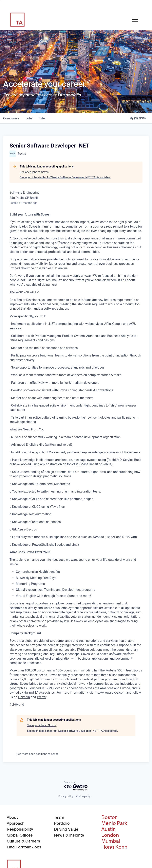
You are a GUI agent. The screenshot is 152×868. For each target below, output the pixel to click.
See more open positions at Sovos (38, 754)
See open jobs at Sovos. (35, 172)
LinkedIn (24, 697)
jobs (29, 118)
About (12, 817)
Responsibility (20, 829)
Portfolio (62, 823)
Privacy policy (66, 796)
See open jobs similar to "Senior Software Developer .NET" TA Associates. (65, 177)
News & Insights (69, 835)
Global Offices (20, 835)
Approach (16, 823)
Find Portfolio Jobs (24, 847)
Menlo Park (114, 823)
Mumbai (111, 841)
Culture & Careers (23, 841)
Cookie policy (83, 796)
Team (59, 817)
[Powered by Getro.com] (76, 786)
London (110, 835)
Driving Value (66, 829)
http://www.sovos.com (110, 693)
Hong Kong (114, 847)
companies (11, 118)
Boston (110, 817)
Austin (109, 829)
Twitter (41, 697)
